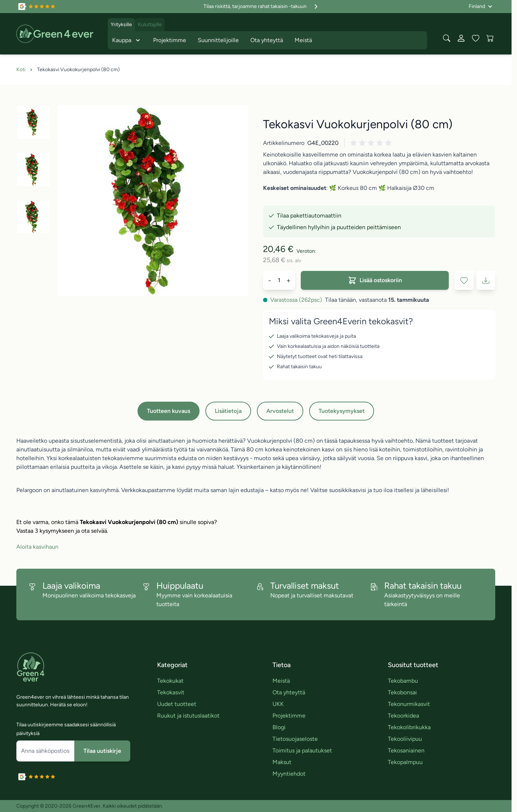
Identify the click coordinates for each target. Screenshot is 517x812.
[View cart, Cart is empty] (490, 38)
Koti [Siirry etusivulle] (21, 70)
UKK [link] (278, 704)
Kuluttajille (150, 25)
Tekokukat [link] (170, 681)
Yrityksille (121, 25)
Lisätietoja (228, 411)
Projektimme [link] (289, 716)
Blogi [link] (279, 727)
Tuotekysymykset (342, 411)
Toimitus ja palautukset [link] (302, 750)
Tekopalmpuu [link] (405, 762)
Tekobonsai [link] (402, 692)
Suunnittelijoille (218, 40)
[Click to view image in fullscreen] (153, 201)
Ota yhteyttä (267, 40)
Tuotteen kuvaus (169, 411)
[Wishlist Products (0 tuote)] (476, 38)
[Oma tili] (461, 38)
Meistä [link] (281, 681)
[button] (372, 143)
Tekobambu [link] (403, 681)
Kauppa (127, 40)
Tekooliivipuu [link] (405, 739)
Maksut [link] (282, 762)
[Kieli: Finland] (481, 7)
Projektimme (170, 40)
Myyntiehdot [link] (289, 774)
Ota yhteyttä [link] (289, 692)
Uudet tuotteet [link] (177, 704)
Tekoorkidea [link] (403, 716)
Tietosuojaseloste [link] (295, 739)
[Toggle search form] (447, 38)
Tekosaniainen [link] (406, 750)
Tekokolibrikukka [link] (409, 727)
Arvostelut (280, 411)
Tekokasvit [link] (171, 692)
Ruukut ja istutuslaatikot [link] (188, 716)
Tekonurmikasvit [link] (409, 704)
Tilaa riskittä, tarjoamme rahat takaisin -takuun (262, 7)
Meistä (303, 40)
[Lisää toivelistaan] (464, 280)
